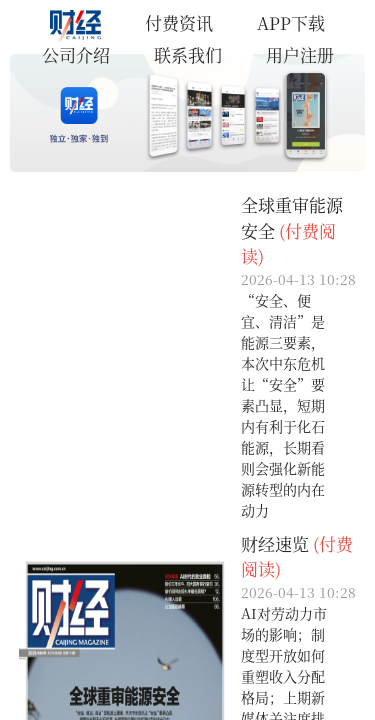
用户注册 (300, 54)
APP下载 (291, 22)
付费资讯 (179, 22)
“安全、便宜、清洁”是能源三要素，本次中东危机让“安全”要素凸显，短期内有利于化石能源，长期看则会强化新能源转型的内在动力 (283, 405)
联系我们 (188, 54)
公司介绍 (76, 54)
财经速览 (275, 543)
